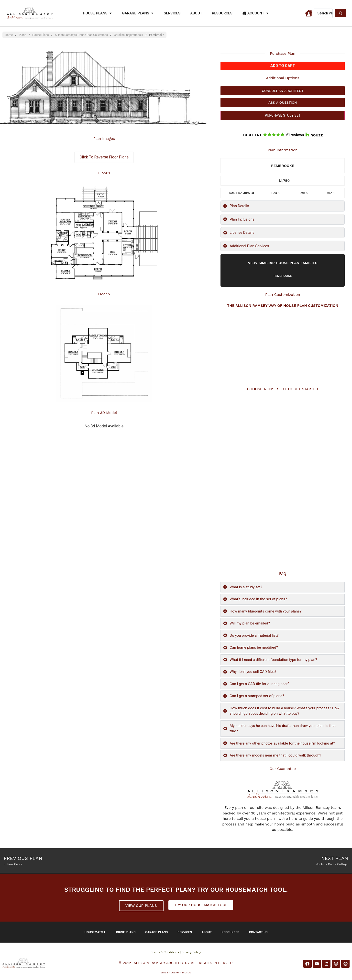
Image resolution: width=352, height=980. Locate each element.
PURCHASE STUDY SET (283, 115)
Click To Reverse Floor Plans (104, 157)
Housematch (95, 932)
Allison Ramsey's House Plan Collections (81, 35)
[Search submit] (341, 13)
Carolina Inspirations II (128, 35)
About (207, 932)
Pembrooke (283, 276)
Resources (230, 932)
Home (9, 35)
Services (185, 932)
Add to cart (283, 66)
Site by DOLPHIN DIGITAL (176, 973)
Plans (22, 35)
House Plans (40, 35)
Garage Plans (156, 932)
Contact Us (258, 932)
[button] (283, 135)
